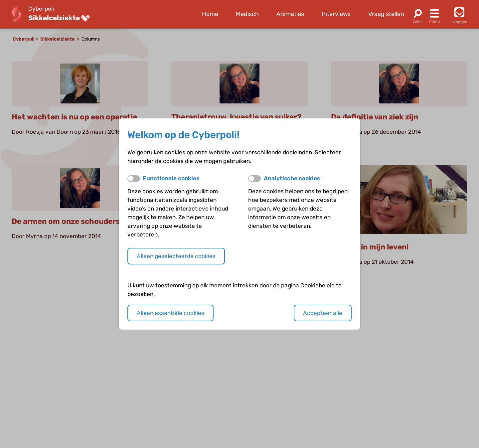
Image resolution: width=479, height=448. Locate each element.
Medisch (247, 14)
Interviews (336, 14)
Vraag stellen (386, 14)
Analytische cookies (292, 178)
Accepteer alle (323, 313)
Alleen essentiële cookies (170, 313)
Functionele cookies (171, 178)
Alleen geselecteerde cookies (176, 256)
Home (210, 14)
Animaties (290, 14)
